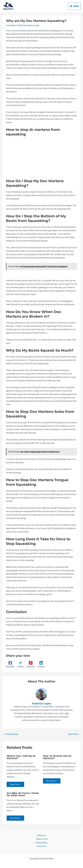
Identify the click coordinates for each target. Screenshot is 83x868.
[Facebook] (10, 664)
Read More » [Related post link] (15, 784)
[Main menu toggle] (75, 6)
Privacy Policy (41, 842)
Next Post (74, 734)
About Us (41, 835)
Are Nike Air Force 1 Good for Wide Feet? (23, 794)
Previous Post (10, 734)
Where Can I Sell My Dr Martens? (21, 757)
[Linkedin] (41, 664)
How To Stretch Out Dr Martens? (57, 757)
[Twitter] (20, 664)
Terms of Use (42, 839)
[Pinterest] (30, 664)
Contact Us (41, 845)
